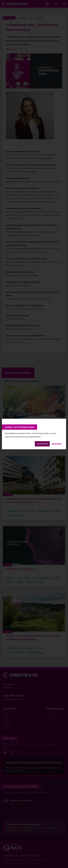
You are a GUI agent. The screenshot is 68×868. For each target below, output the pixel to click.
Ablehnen (56, 444)
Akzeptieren (42, 444)
